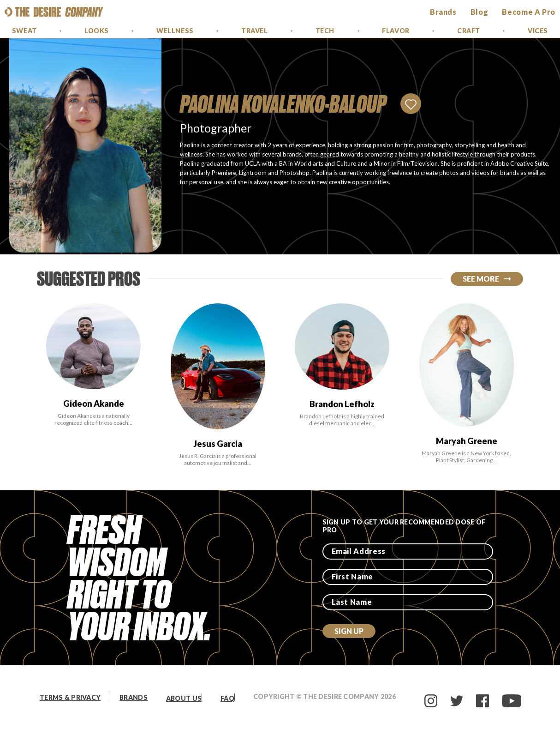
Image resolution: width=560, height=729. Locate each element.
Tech (325, 31)
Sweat (24, 31)
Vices (538, 31)
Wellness (175, 31)
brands (443, 12)
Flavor (396, 31)
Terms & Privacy (70, 697)
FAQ (227, 698)
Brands (134, 697)
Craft (469, 31)
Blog (480, 12)
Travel (254, 31)
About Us (184, 698)
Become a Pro (529, 12)
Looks (97, 31)
